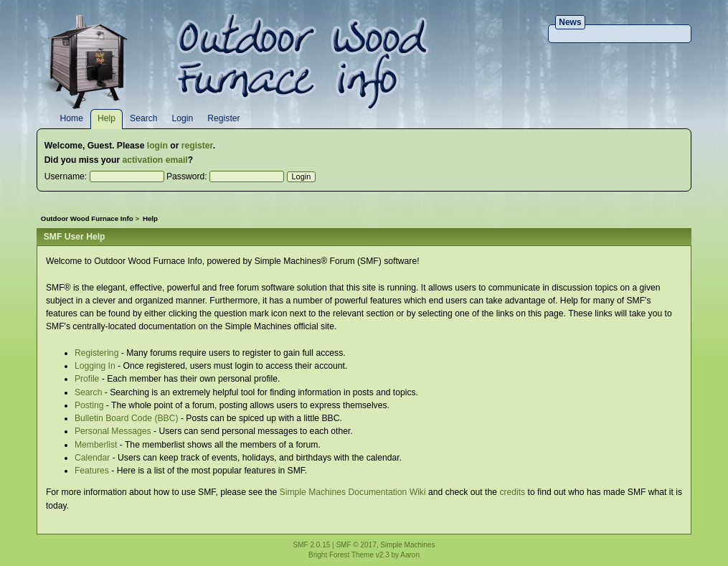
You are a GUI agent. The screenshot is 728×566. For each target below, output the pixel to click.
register (197, 146)
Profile (87, 379)
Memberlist (96, 445)
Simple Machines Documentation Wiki (353, 492)
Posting (89, 405)
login (157, 146)
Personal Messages (113, 431)
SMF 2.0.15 (312, 545)
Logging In (95, 366)
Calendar (92, 458)
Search (89, 392)
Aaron (410, 555)
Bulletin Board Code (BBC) (127, 418)
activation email (155, 160)
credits (512, 492)
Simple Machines (407, 545)
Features (92, 471)
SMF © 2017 (356, 545)
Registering (97, 353)
